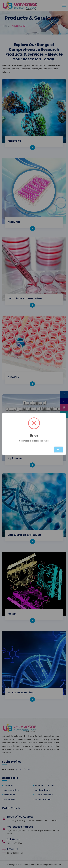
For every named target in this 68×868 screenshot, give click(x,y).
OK (59, 450)
